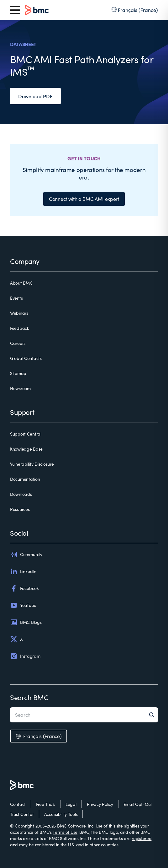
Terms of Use (65, 832)
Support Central (26, 434)
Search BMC (29, 697)
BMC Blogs (26, 622)
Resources (20, 509)
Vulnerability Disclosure (32, 464)
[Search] (154, 715)
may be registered (37, 845)
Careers (18, 343)
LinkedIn (23, 571)
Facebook (24, 588)
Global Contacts (26, 358)
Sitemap (18, 373)
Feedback (20, 328)
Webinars (19, 313)
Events (16, 298)
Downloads (21, 494)
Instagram (25, 656)
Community (26, 555)
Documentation (25, 479)
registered (142, 838)
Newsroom (20, 388)
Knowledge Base (26, 449)
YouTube (23, 605)
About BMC (21, 283)
